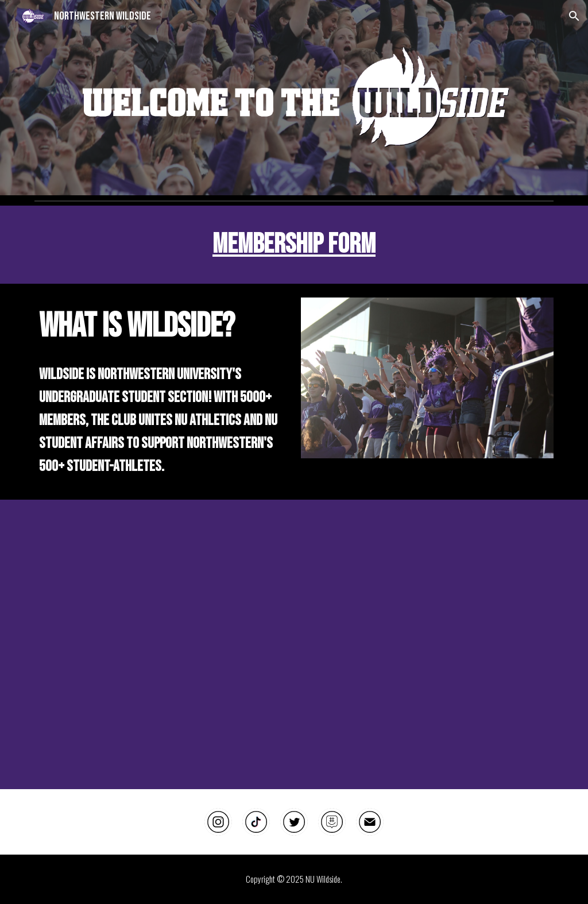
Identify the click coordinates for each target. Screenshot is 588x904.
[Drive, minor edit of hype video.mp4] (294, 644)
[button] (574, 16)
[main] (294, 245)
